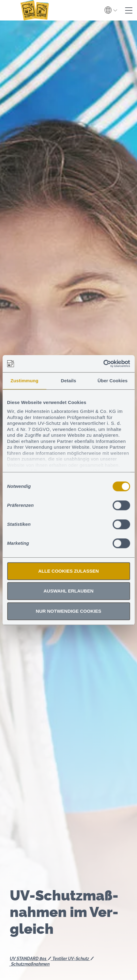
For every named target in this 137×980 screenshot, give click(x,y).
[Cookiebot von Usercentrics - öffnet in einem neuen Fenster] (103, 364)
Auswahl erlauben (68, 591)
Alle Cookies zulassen (69, 571)
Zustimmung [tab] (24, 381)
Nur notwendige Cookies (68, 611)
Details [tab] (69, 381)
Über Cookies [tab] (112, 381)
